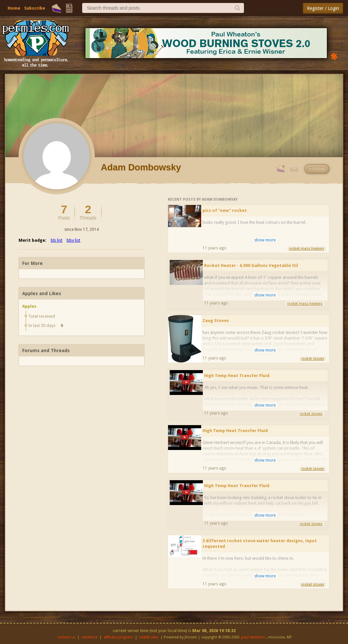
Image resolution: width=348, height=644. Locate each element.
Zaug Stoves (216, 321)
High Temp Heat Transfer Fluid (237, 376)
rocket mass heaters (307, 249)
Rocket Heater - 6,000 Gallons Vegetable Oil (251, 265)
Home (14, 8)
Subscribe (35, 8)
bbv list (73, 240)
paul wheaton (253, 637)
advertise (89, 637)
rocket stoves (313, 359)
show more (265, 240)
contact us (66, 637)
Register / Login (323, 8)
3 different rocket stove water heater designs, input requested (260, 544)
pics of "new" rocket (225, 210)
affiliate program (118, 637)
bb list (57, 240)
